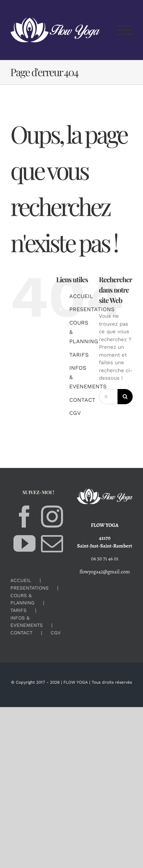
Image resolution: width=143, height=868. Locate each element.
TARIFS (79, 355)
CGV (75, 413)
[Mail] (52, 543)
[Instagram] (52, 517)
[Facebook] (24, 517)
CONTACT (82, 400)
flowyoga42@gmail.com (105, 572)
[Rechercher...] (108, 397)
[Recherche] (125, 397)
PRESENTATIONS (92, 309)
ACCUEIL (81, 296)
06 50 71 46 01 (105, 559)
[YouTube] (24, 543)
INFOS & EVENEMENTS (27, 621)
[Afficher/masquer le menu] (125, 30)
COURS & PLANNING (22, 599)
